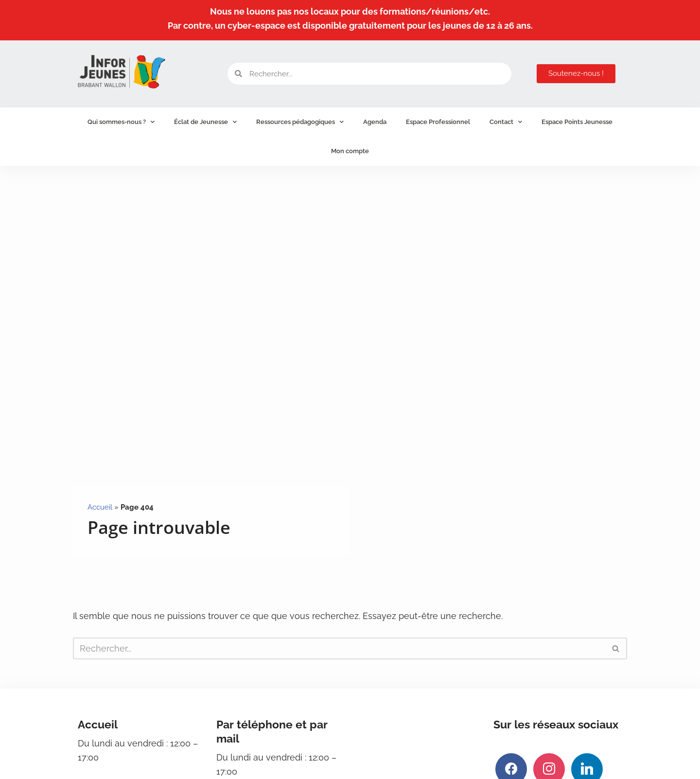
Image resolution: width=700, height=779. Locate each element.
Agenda (375, 122)
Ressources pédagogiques (300, 122)
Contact (506, 122)
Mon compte (350, 151)
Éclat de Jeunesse (205, 122)
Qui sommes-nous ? (121, 122)
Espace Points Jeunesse (577, 122)
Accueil (100, 507)
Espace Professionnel (438, 122)
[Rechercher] (339, 648)
